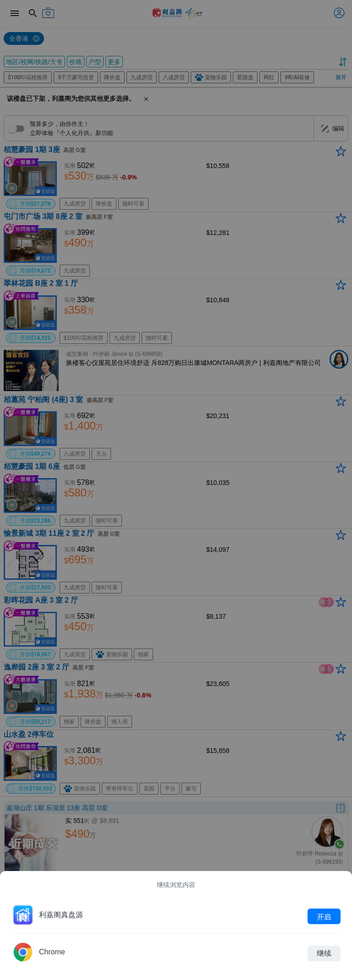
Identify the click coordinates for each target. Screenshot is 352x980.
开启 (324, 916)
